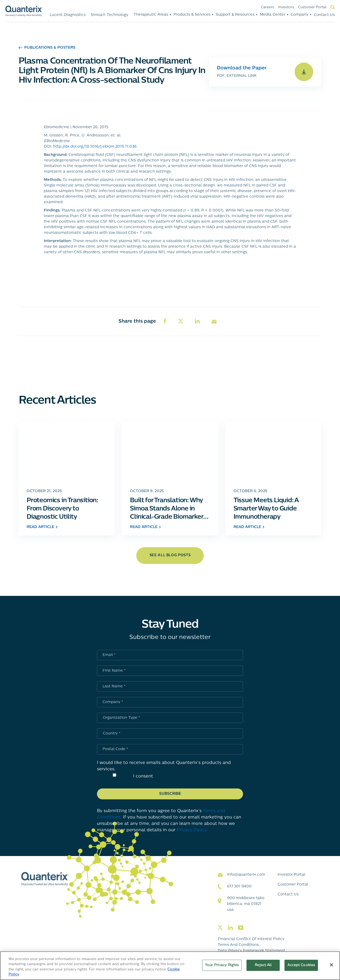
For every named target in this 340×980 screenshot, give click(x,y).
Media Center (273, 15)
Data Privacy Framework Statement (252, 951)
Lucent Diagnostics (68, 15)
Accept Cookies (301, 965)
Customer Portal (312, 7)
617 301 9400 (239, 886)
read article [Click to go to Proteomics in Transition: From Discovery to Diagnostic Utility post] (42, 527)
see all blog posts (170, 555)
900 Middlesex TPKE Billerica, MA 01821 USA (246, 904)
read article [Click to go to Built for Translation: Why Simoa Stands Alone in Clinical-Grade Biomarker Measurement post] (145, 527)
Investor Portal (291, 875)
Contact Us (324, 15)
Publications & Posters (47, 48)
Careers (267, 7)
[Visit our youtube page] (241, 928)
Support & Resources (235, 15)
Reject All (263, 965)
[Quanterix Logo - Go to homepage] (24, 11)
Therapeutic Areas (151, 15)
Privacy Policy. (192, 830)
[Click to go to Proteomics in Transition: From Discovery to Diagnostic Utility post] (67, 452)
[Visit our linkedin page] (230, 928)
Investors (286, 7)
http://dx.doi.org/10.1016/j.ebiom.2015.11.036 (95, 147)
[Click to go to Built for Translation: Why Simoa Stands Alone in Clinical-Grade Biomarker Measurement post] (170, 452)
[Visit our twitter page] (220, 928)
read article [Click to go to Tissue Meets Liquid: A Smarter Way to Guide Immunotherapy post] (249, 527)
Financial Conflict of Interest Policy (251, 939)
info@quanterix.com (246, 875)
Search (333, 7)
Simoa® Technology (110, 15)
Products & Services (192, 15)
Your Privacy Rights (222, 965)
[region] (170, 966)
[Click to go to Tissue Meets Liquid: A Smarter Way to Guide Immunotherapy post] (273, 452)
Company (299, 15)
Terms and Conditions (238, 945)
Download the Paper (242, 68)
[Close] (331, 965)
